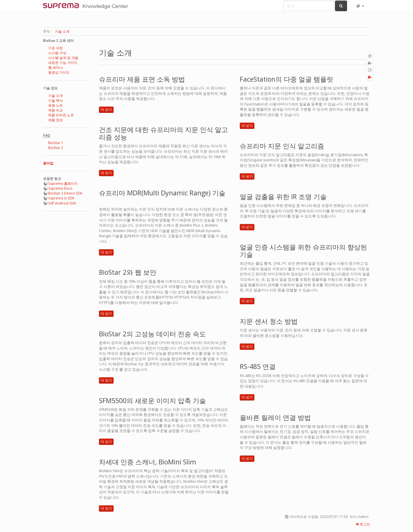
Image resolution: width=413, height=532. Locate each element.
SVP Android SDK (62, 203)
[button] (360, 6)
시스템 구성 (57, 53)
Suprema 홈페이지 (63, 183)
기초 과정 (55, 48)
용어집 (48, 163)
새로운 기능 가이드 (63, 63)
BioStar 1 (56, 143)
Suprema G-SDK (61, 198)
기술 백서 (55, 100)
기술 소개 (62, 31)
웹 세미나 (55, 67)
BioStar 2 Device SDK (65, 193)
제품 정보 (55, 120)
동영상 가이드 (59, 72)
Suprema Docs (60, 188)
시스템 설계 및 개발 (63, 58)
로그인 (363, 524)
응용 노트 (55, 105)
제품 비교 (55, 110)
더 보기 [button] (106, 110)
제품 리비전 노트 (61, 115)
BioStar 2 (56, 148)
